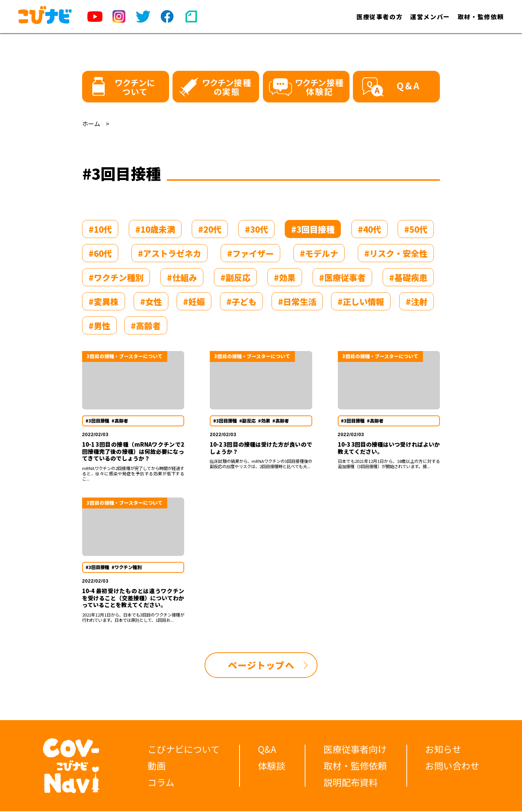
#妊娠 (194, 301)
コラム (161, 783)
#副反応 (235, 277)
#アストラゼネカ (169, 253)
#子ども (241, 301)
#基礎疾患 (408, 277)
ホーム (91, 124)
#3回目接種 (313, 229)
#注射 (417, 301)
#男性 (99, 325)
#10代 (100, 229)
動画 (157, 766)
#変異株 (104, 301)
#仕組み (182, 277)
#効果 (285, 277)
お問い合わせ (452, 766)
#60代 (100, 253)
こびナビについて (184, 750)
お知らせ (443, 750)
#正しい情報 (361, 301)
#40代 (369, 229)
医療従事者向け (355, 750)
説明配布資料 (351, 783)
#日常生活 (297, 301)
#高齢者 (146, 325)
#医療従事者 (342, 277)
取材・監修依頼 (481, 17)
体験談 (272, 766)
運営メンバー (430, 17)
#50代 (416, 229)
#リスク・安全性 (396, 253)
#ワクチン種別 (116, 277)
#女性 (151, 301)
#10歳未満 (155, 229)
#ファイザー (250, 253)
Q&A (267, 750)
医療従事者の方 (379, 17)
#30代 (256, 229)
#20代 (210, 229)
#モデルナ (319, 253)
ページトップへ (261, 666)
